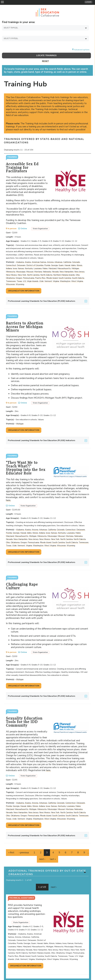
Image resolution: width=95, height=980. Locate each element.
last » (53, 853)
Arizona (50, 256)
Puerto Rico (40, 272)
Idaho (73, 259)
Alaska (28, 256)
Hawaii (67, 259)
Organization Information (24, 284)
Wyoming (20, 278)
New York (22, 268)
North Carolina (33, 268)
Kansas (21, 262)
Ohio (78, 268)
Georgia (54, 259)
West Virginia (77, 275)
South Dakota (78, 272)
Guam (61, 259)
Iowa (15, 262)
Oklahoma (10, 272)
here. (9, 494)
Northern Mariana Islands (64, 268)
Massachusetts (64, 262)
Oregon (19, 272)
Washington (65, 275)
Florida (47, 259)
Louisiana (38, 262)
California (67, 256)
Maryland (53, 262)
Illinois (79, 259)
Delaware (21, 259)
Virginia (56, 275)
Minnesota (11, 265)
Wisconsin (10, 278)
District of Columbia (35, 259)
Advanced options (82, 43)
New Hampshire (66, 265)
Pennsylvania (29, 272)
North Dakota (46, 268)
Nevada (55, 265)
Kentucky (29, 262)
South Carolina (65, 272)
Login (88, 2)
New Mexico (11, 268)
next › (42, 853)
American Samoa (39, 256)
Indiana (9, 262)
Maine (45, 262)
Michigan (75, 262)
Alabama (20, 256)
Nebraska (47, 265)
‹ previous (24, 846)
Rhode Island (52, 272)
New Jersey (79, 265)
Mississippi (21, 265)
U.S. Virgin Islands (31, 275)
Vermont (48, 275)
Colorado (76, 256)
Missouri (30, 265)
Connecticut (11, 259)
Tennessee (11, 275)
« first (11, 846)
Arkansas (58, 256)
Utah (41, 275)
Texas (19, 275)
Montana (38, 265)
